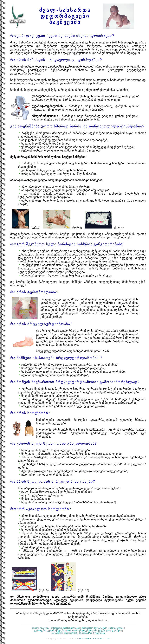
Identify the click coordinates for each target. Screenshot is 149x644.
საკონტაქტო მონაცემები (92, 633)
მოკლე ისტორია (41, 628)
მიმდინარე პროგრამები (94, 628)
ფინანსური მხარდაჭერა (64, 633)
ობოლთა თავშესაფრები (79, 630)
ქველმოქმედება (56, 630)
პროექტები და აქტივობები (108, 630)
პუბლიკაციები (116, 628)
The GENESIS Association (94, 638)
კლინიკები (40, 630)
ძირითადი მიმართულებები (65, 628)
